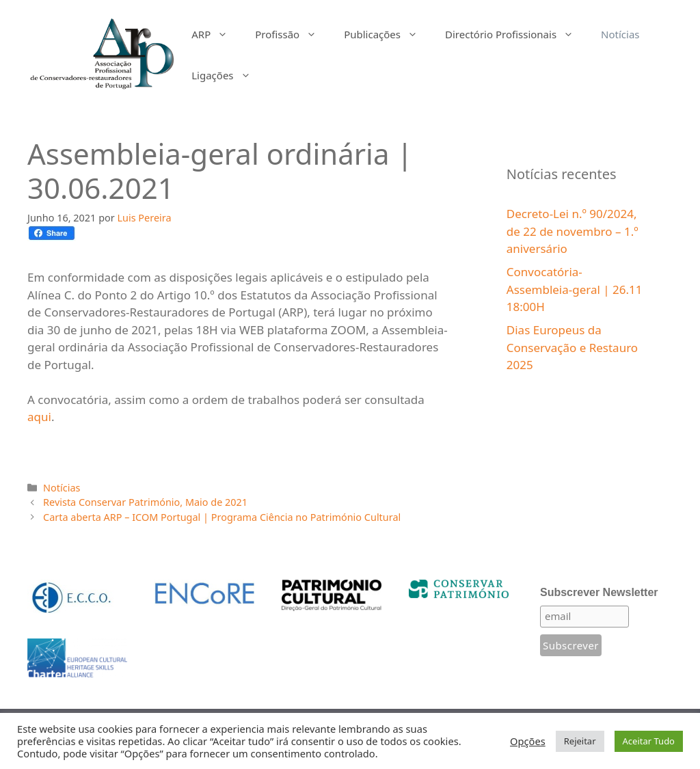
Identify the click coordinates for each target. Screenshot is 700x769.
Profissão (293, 34)
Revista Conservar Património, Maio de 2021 (145, 502)
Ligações (228, 75)
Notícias (620, 34)
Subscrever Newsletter (599, 592)
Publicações (388, 34)
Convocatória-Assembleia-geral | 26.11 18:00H (575, 289)
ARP (216, 34)
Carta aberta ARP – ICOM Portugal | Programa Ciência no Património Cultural (222, 517)
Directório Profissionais (516, 34)
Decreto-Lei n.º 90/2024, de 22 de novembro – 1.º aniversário (573, 231)
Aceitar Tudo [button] (649, 741)
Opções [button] (528, 741)
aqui (39, 417)
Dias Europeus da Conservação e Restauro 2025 (572, 347)
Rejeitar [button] (580, 741)
